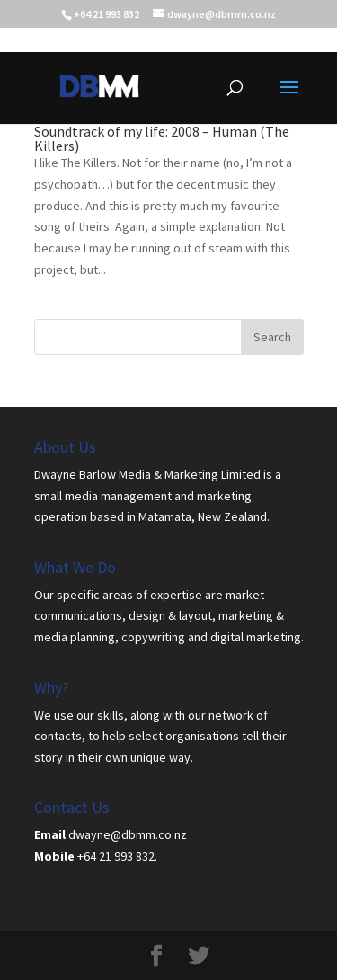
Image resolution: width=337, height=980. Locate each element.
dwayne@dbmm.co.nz (128, 834)
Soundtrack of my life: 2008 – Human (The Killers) (162, 138)
